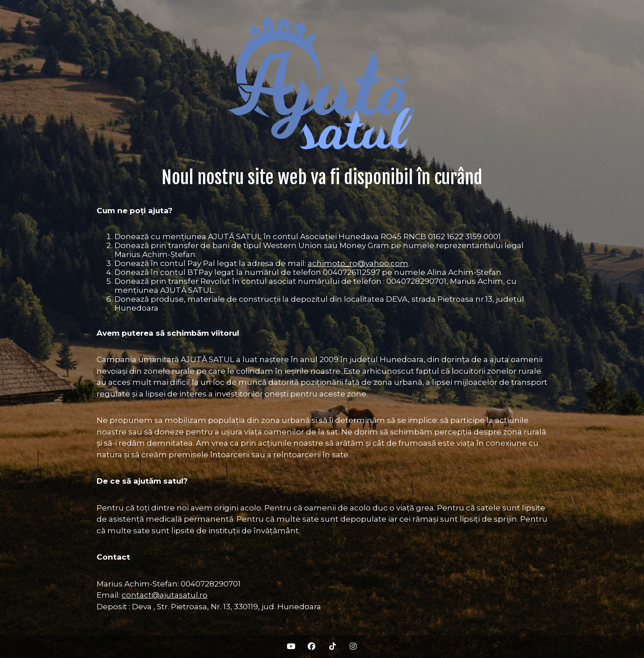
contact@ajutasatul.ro (165, 595)
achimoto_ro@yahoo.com (358, 263)
